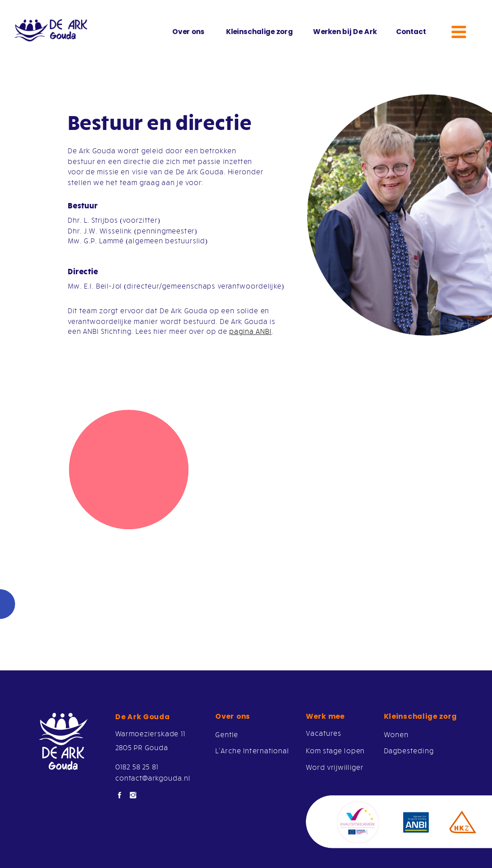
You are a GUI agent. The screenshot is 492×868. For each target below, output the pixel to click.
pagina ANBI (250, 331)
